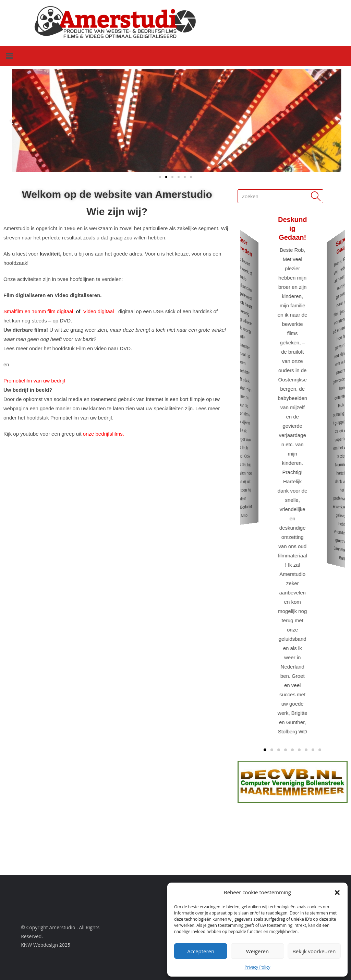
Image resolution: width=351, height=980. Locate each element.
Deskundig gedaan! (292, 228)
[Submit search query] (316, 196)
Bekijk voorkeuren (314, 951)
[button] (337, 893)
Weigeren (257, 951)
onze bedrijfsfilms (103, 434)
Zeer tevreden (243, 246)
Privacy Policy (258, 967)
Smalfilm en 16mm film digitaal (39, 311)
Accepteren (201, 951)
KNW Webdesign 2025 (46, 945)
